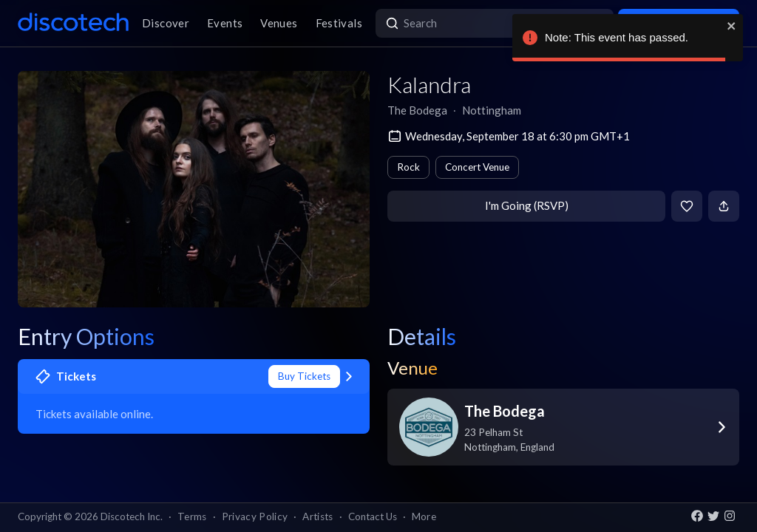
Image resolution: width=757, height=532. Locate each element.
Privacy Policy (255, 516)
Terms (192, 516)
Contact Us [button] (373, 516)
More (424, 516)
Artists (318, 516)
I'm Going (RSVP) (527, 205)
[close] (732, 26)
